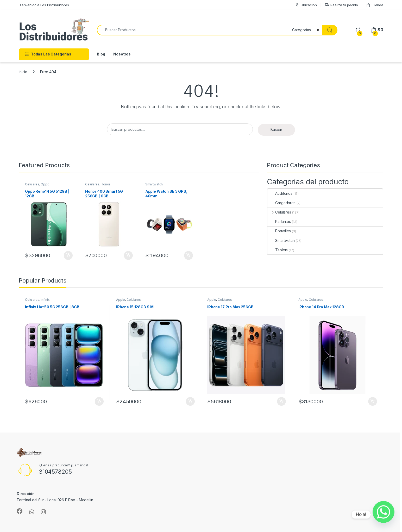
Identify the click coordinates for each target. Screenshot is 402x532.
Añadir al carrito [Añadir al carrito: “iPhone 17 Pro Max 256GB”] (281, 402)
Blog (101, 54)
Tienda (375, 5)
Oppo (45, 184)
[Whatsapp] (384, 515)
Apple (121, 300)
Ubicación (306, 5)
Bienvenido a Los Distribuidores (44, 5)
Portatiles (279, 231)
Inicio (23, 72)
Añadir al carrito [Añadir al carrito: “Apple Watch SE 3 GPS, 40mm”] (189, 255)
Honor (105, 184)
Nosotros (122, 54)
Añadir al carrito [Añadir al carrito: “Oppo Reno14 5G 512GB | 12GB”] (68, 255)
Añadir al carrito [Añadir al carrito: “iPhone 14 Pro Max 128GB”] (373, 402)
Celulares (32, 184)
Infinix (45, 300)
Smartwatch (154, 184)
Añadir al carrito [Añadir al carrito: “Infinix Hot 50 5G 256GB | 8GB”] (99, 402)
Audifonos (280, 193)
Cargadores (281, 203)
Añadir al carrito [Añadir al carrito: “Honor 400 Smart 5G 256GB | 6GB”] (128, 255)
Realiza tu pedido (342, 5)
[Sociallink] (20, 511)
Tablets (278, 250)
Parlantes (279, 221)
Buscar (276, 130)
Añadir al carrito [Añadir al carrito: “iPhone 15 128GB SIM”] (190, 402)
